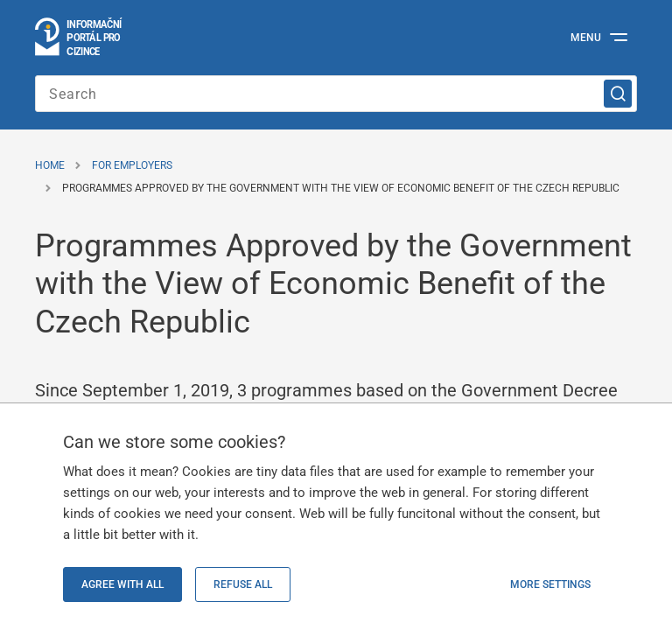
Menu (586, 38)
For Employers (132, 165)
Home (50, 165)
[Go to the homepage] (79, 38)
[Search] (618, 94)
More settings (550, 584)
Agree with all (122, 584)
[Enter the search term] (336, 94)
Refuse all (243, 584)
